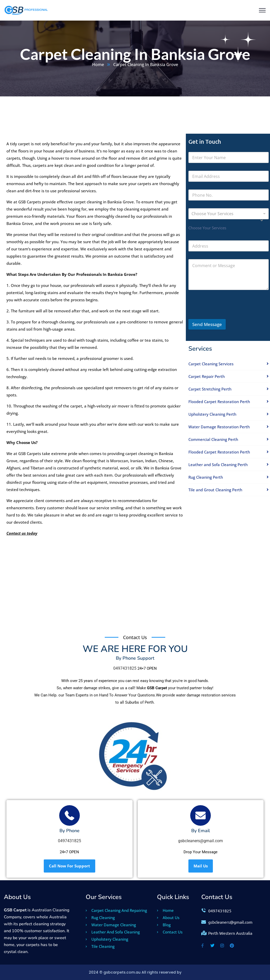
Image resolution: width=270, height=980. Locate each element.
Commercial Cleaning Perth (213, 439)
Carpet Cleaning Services (211, 364)
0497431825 (125, 668)
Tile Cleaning (100, 946)
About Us (168, 918)
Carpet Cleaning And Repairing (116, 910)
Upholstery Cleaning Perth (212, 414)
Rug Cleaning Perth (206, 477)
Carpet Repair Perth (207, 376)
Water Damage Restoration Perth (219, 427)
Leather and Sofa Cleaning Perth (218, 465)
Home (98, 65)
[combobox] (229, 214)
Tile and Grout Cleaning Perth (215, 490)
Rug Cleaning (100, 918)
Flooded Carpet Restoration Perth (219, 402)
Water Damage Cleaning (111, 925)
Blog (164, 925)
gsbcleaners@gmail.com (201, 841)
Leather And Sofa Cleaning (113, 932)
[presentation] (228, 316)
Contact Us (170, 932)
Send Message (207, 324)
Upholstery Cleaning (107, 939)
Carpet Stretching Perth (210, 389)
